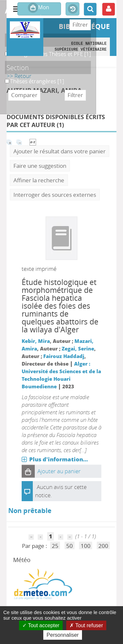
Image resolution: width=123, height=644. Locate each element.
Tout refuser (86, 625)
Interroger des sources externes (55, 195)
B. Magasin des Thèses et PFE (5, 50)
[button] (28, 471)
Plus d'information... (59, 459)
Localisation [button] (24, 40)
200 (103, 546)
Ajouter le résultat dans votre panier (60, 151)
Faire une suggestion (40, 166)
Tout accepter (41, 625)
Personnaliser (63, 635)
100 (86, 546)
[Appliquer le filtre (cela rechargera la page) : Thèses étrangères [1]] (37, 81)
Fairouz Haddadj (64, 356)
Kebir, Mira (36, 341)
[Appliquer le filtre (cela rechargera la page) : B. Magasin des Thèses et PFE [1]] (51, 54)
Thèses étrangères (5, 77)
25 (55, 546)
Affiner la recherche (39, 180)
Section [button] (18, 67)
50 (70, 546)
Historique (72, 9)
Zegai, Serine (78, 348)
